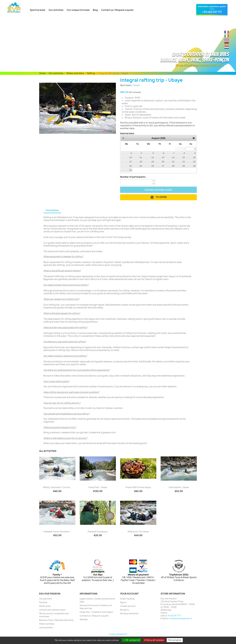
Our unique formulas (78, 10)
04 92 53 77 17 (174, 616)
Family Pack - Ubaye (98, 487)
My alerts (125, 610)
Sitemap (84, 619)
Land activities (46, 627)
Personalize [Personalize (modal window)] (175, 640)
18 (141, 162)
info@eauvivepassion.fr (181, 618)
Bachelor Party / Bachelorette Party (56, 620)
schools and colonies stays (52, 610)
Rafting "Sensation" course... (57, 487)
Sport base (126, 85)
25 (141, 166)
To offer (159, 197)
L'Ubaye (136, 85)
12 (153, 157)
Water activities (47, 624)
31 (131, 170)
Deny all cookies (154, 640)
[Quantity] (136, 182)
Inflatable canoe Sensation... (57, 532)
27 (163, 166)
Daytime (43, 602)
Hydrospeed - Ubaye (179, 487)
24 (131, 166)
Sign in (123, 602)
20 (163, 162)
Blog (95, 10)
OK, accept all (131, 640)
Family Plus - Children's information (96, 612)
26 (153, 166)
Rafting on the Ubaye (138, 532)
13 (163, 157)
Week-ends (45, 606)
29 (184, 166)
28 (173, 166)
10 (131, 157)
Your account (129, 594)
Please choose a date (158, 190)
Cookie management (118, 634)
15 (184, 157)
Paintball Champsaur (98, 532)
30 (194, 166)
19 (153, 162)
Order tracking (127, 599)
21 (173, 162)
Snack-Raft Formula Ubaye (138, 487)
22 (184, 162)
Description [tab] (52, 210)
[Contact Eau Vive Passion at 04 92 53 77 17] (212, 10)
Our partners (46, 599)
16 (194, 157)
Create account (128, 606)
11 (141, 157)
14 (173, 157)
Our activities (56, 10)
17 (131, 162)
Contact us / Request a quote (117, 10)
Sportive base (38, 10)
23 (194, 162)
